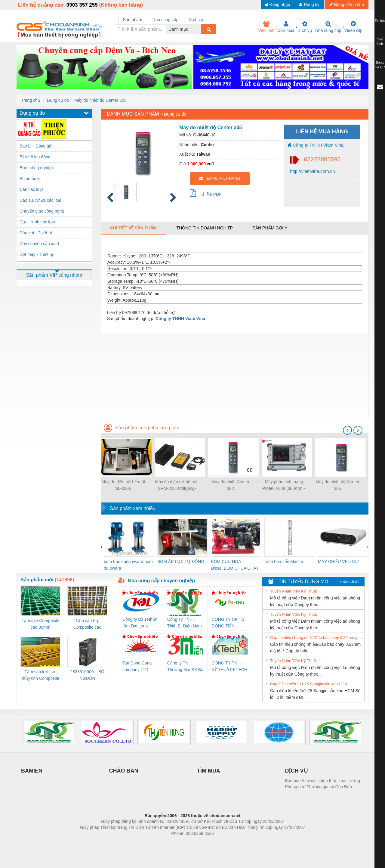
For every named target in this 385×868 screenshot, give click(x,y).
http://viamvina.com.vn (312, 171)
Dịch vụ (305, 27)
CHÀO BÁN (124, 771)
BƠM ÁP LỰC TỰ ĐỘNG (181, 562)
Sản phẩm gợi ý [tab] (270, 228)
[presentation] (347, 430)
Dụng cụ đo (58, 100)
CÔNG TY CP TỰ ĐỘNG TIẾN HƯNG (228, 623)
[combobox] (199, 29)
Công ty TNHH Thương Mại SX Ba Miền (185, 667)
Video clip (353, 27)
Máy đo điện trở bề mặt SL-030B (123, 485)
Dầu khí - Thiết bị (36, 233)
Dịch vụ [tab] (196, 20)
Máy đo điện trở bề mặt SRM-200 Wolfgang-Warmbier (177, 485)
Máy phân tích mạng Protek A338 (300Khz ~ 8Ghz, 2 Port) (284, 485)
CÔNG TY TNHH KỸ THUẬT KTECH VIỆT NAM (229, 667)
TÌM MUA (209, 771)
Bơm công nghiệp (36, 168)
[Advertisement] (235, 376)
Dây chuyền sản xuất (39, 244)
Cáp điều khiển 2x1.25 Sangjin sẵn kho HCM (309, 684)
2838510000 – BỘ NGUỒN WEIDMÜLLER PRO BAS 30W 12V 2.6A (88, 675)
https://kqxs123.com (221, 842)
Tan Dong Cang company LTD (137, 666)
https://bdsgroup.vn (185, 842)
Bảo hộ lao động (35, 157)
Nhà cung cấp (328, 27)
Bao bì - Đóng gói (36, 146)
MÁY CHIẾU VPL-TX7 (339, 562)
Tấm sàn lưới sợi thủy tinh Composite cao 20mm (40, 675)
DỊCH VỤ (296, 771)
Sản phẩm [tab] (133, 20)
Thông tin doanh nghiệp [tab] (204, 228)
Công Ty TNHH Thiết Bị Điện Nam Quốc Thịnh (185, 623)
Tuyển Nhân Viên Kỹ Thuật (293, 591)
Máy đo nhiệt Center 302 (230, 485)
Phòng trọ (154, 842)
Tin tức (380, 20)
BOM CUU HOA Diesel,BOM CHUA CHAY (235, 565)
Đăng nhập (278, 5)
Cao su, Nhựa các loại (40, 200)
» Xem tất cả (349, 582)
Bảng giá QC (380, 65)
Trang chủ (31, 100)
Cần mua (286, 27)
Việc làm (266, 27)
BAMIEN (32, 771)
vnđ (210, 164)
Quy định (380, 42)
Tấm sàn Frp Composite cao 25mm (87, 624)
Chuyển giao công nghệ (42, 211)
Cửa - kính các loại (37, 222)
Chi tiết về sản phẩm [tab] (133, 228)
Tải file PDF (206, 193)
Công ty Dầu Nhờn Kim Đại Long (140, 623)
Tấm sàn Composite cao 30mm (40, 624)
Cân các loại (31, 189)
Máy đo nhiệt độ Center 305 (100, 100)
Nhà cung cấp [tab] (166, 20)
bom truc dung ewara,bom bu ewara (128, 565)
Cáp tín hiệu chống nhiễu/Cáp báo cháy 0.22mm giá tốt (316, 638)
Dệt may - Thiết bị (36, 254)
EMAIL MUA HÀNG (220, 178)
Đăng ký (309, 5)
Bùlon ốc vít (31, 179)
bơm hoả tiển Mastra (284, 562)
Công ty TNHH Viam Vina (315, 145)
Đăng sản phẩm (346, 5)
